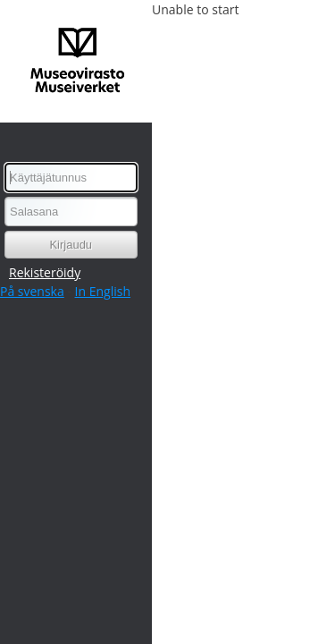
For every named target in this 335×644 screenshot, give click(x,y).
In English (103, 291)
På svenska (32, 291)
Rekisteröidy (45, 272)
